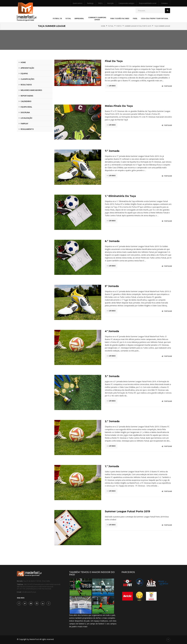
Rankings (90, 3)
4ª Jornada (112, 331)
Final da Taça (114, 61)
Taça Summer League (162, 26)
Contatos (164, 3)
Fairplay (24, 124)
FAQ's (100, 3)
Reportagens (27, 96)
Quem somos (78, 3)
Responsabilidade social (148, 3)
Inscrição (110, 3)
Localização (26, 118)
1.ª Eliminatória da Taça (120, 196)
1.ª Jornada (112, 466)
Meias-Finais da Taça (119, 106)
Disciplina (25, 112)
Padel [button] (135, 18)
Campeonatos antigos (126, 3)
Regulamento (27, 129)
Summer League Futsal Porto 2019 (138, 26)
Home (103, 26)
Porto (119, 26)
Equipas (24, 73)
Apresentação (27, 68)
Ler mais (111, 86)
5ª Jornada (112, 286)
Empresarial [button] (79, 18)
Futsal (111, 26)
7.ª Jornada (112, 151)
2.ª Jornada (112, 421)
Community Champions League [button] (97, 19)
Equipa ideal (26, 107)
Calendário (26, 101)
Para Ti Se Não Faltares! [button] (120, 18)
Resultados (26, 85)
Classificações (27, 79)
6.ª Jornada (112, 241)
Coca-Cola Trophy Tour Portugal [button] (155, 18)
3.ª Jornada (112, 376)
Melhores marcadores (31, 90)
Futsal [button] (68, 18)
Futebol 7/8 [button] (57, 18)
